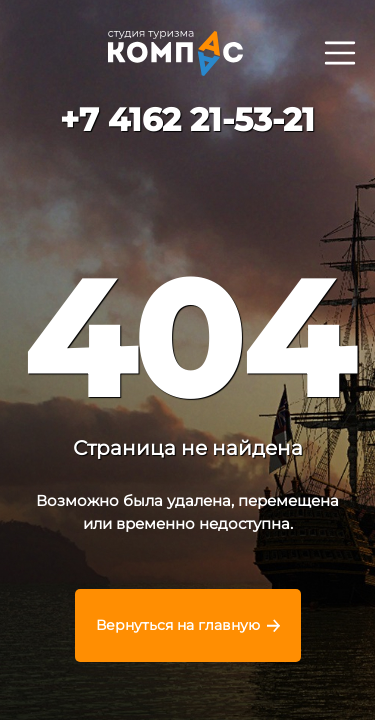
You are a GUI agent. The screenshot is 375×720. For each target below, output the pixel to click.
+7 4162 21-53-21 (187, 119)
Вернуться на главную (178, 625)
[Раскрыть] (339, 52)
